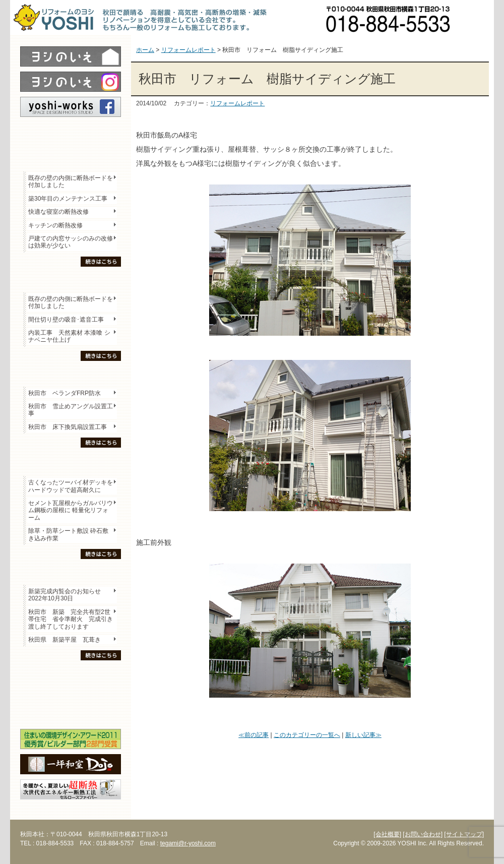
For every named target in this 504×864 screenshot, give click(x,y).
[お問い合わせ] (423, 834)
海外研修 (71, 711)
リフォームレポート (237, 103)
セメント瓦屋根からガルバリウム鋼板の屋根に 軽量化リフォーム (71, 510)
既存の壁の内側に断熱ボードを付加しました (71, 181)
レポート (71, 135)
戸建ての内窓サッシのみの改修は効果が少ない (71, 242)
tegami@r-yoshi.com (188, 843)
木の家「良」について (71, 676)
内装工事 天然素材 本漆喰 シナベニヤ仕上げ (69, 336)
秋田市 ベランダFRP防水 (65, 393)
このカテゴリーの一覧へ (307, 735)
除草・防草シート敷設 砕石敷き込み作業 (68, 534)
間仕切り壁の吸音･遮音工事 (66, 320)
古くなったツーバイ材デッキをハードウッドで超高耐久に (71, 486)
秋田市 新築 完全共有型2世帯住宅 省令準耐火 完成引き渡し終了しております (71, 619)
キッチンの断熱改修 (58, 225)
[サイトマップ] (464, 834)
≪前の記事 (254, 735)
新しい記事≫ (363, 735)
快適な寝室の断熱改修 (58, 212)
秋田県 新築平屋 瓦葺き (65, 640)
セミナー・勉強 (71, 694)
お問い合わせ (476, 18)
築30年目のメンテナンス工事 (68, 199)
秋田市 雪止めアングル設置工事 (71, 410)
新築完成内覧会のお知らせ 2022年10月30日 (65, 595)
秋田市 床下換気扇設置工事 (68, 427)
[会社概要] (387, 834)
